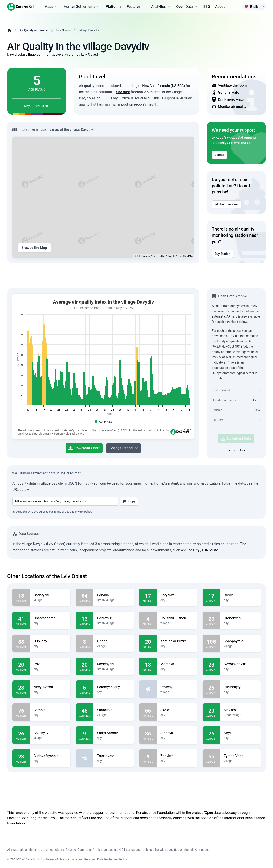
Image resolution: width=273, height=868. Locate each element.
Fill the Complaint (227, 204)
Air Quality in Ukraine (34, 30)
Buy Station (222, 254)
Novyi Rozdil (50, 687)
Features (136, 7)
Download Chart (84, 448)
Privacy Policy (83, 512)
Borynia (114, 595)
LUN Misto (210, 550)
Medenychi (114, 664)
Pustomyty (240, 687)
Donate (219, 155)
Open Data (187, 7)
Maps (51, 7)
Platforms (114, 7)
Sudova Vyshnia (50, 756)
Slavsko (240, 710)
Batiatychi (50, 595)
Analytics (161, 7)
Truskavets (114, 756)
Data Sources (143, 256)
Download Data (236, 438)
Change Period (124, 448)
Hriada (114, 641)
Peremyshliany (114, 687)
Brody (240, 595)
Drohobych (240, 618)
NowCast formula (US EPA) (164, 86)
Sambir (50, 710)
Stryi (240, 733)
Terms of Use (236, 450)
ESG (207, 7)
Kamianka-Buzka (177, 641)
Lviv (50, 664)
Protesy (177, 687)
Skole (177, 710)
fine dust (123, 92)
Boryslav (177, 595)
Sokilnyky (50, 733)
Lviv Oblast (63, 30)
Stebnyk (177, 733)
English (254, 7)
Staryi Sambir (114, 733)
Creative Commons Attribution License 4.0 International (103, 850)
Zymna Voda (240, 756)
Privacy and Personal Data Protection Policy (98, 859)
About (220, 7)
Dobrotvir (114, 618)
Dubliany (50, 641)
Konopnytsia (240, 641)
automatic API (222, 316)
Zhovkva (177, 756)
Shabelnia (114, 710)
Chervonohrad (50, 618)
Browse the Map (34, 248)
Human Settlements (82, 7)
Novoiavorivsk (240, 664)
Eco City (193, 550)
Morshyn (177, 664)
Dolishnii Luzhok (177, 618)
